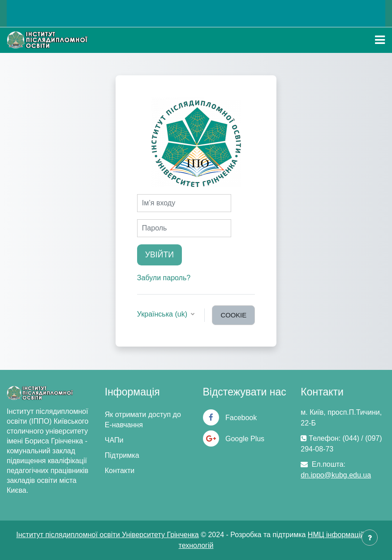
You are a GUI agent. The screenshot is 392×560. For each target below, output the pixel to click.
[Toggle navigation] (380, 40)
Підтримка (122, 455)
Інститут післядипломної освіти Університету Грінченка (107, 535)
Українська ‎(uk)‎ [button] (163, 314)
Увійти (159, 255)
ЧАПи (114, 440)
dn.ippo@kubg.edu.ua (336, 475)
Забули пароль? (164, 278)
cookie (233, 315)
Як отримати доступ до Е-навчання (143, 420)
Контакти (120, 471)
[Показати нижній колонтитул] (370, 538)
